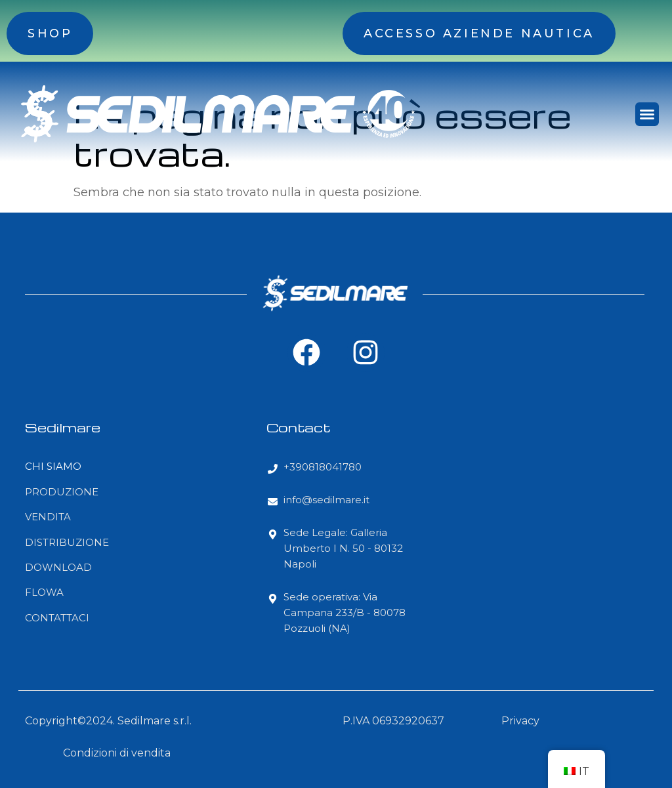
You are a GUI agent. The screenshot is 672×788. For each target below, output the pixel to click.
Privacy (520, 721)
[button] (647, 114)
